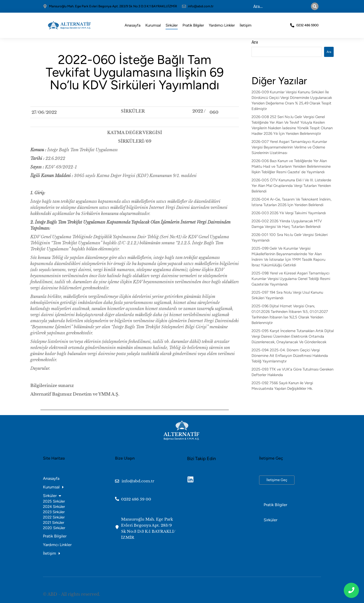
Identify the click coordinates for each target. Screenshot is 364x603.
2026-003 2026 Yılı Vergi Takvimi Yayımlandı (289, 213)
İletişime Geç (277, 480)
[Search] (315, 6)
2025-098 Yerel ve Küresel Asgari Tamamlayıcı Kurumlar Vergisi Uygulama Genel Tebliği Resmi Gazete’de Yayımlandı (291, 279)
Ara (255, 42)
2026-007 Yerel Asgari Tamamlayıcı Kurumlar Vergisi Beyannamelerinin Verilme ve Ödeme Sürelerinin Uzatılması (289, 147)
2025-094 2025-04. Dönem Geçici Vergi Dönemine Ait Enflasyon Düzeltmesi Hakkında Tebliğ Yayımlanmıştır (290, 356)
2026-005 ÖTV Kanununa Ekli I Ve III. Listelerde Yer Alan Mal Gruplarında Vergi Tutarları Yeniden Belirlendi (291, 186)
